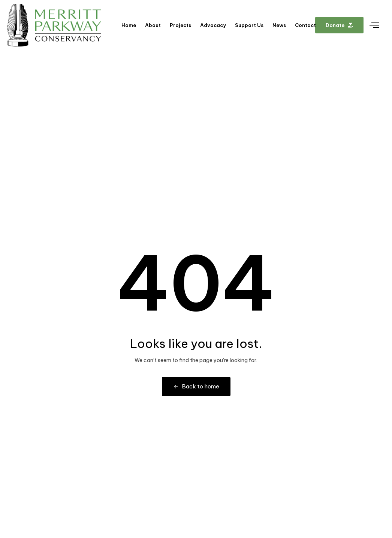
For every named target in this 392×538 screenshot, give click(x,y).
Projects (180, 25)
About (153, 25)
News (279, 25)
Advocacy (213, 25)
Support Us (249, 25)
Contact (305, 25)
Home (129, 25)
